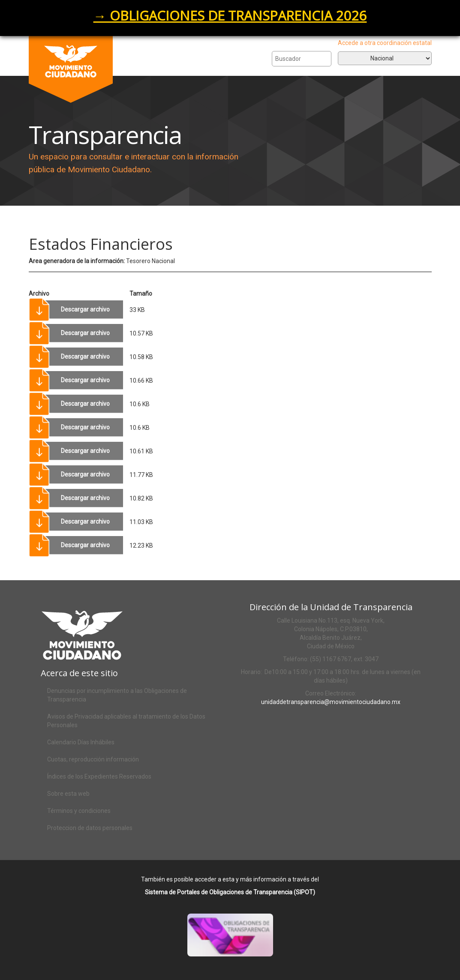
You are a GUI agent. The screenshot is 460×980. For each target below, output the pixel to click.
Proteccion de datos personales (90, 828)
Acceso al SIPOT (240, 946)
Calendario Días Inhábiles (81, 742)
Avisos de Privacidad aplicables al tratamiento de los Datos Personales (126, 721)
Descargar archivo (85, 309)
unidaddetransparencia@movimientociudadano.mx (331, 702)
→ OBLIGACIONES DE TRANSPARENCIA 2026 (230, 15)
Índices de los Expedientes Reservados (99, 776)
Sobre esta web (68, 794)
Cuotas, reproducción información (93, 759)
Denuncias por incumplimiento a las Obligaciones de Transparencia (117, 695)
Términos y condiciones (79, 811)
